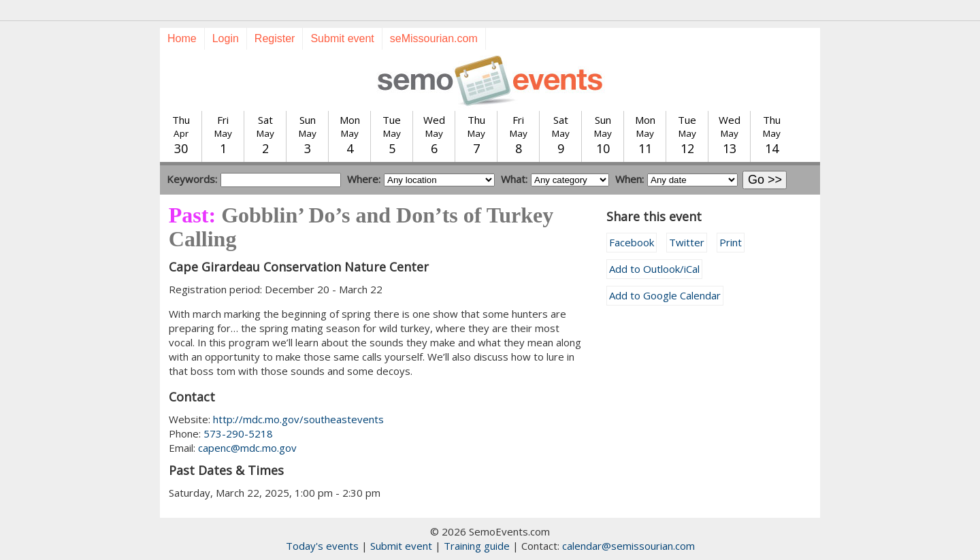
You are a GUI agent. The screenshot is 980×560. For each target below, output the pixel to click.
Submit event (342, 38)
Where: (364, 179)
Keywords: (192, 179)
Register (275, 38)
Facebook (632, 242)
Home (182, 38)
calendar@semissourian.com (628, 546)
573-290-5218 (238, 433)
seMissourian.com (434, 38)
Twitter (687, 242)
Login (226, 38)
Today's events (322, 546)
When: (630, 179)
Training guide (477, 546)
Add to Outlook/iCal (654, 269)
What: (514, 179)
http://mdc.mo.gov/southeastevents (298, 419)
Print (731, 242)
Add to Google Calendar (665, 295)
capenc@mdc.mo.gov (247, 448)
